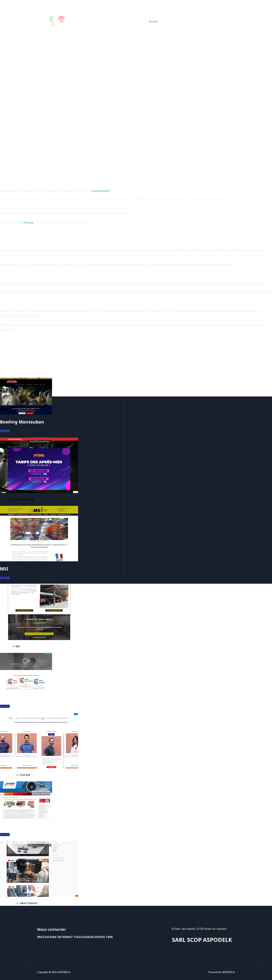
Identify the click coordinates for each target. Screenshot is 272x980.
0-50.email (27, 223)
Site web (5, 431)
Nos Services (195, 21)
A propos (213, 21)
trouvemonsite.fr (101, 191)
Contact (228, 21)
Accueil (158, 21)
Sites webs (173, 21)
